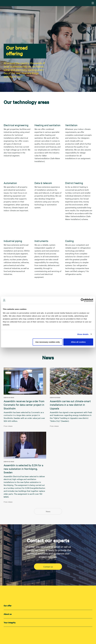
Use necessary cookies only (48, 342)
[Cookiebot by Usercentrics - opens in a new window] (83, 300)
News (48, 511)
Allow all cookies (78, 342)
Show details (83, 334)
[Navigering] (93, 3)
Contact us (48, 567)
